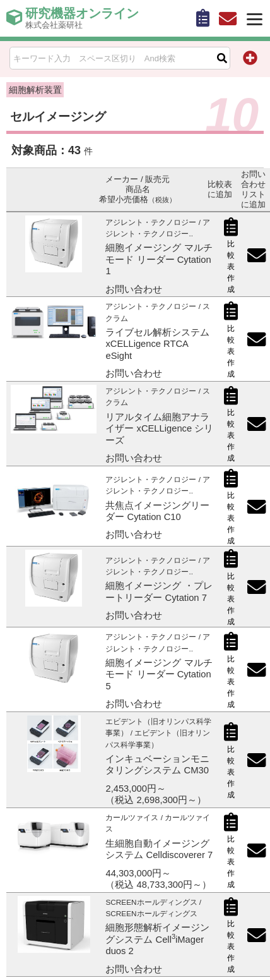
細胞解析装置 (35, 90)
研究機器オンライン (82, 18)
